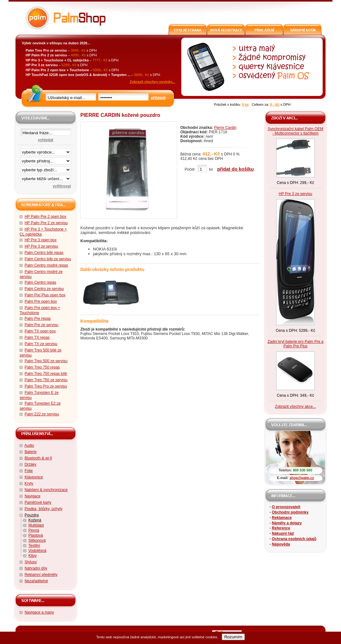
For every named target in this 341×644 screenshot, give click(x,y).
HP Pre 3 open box (41, 240)
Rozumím (233, 637)
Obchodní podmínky (290, 512)
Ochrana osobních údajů (294, 539)
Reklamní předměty (41, 575)
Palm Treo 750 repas (42, 367)
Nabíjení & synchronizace (46, 490)
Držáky (31, 464)
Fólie (29, 471)
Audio (29, 445)
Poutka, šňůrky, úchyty (44, 509)
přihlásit (158, 98)
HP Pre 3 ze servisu (41, 246)
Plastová (36, 535)
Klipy (33, 556)
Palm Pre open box (41, 301)
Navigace (33, 496)
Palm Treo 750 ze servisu (46, 380)
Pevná (34, 530)
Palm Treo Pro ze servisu (46, 386)
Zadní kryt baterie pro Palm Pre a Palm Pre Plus (296, 344)
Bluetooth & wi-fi (38, 458)
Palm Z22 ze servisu (42, 414)
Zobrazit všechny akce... (295, 407)
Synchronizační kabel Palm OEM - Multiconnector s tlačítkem (295, 131)
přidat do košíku (235, 169)
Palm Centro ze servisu (44, 289)
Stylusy (31, 562)
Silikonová (37, 540)
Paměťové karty (38, 502)
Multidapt (36, 525)
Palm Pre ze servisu (42, 325)
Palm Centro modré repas (46, 265)
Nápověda (281, 544)
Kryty (29, 483)
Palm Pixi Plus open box (45, 295)
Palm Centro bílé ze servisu (48, 259)
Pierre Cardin (225, 128)
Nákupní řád (283, 534)
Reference (281, 528)
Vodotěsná (37, 551)
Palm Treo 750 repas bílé (46, 374)
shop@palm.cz (302, 478)
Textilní (34, 546)
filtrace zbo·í (46, 168)
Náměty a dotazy (287, 523)
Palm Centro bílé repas (44, 253)
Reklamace (282, 518)
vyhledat (46, 140)
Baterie (31, 452)
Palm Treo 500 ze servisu (46, 361)
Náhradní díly (36, 568)
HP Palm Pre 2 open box (46, 217)
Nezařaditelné (36, 581)
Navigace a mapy (39, 612)
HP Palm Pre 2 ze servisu (46, 223)
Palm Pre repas (38, 319)
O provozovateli (286, 507)
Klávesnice (34, 477)
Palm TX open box (40, 331)
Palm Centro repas (40, 282)
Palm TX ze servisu (41, 344)
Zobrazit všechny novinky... (152, 82)
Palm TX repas (37, 338)
